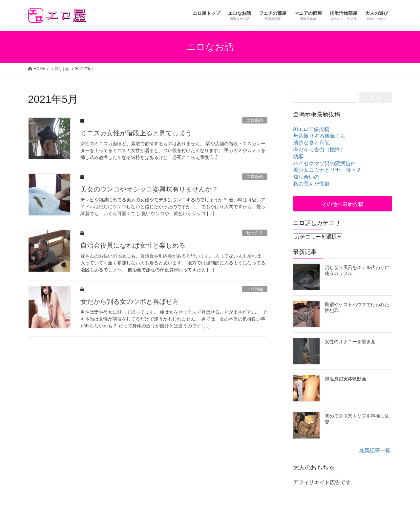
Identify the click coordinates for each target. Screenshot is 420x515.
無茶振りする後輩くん (319, 136)
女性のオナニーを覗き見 (350, 342)
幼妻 (298, 157)
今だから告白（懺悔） (319, 150)
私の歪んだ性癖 (311, 184)
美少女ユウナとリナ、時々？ (327, 170)
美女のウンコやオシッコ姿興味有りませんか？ (149, 189)
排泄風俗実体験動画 (346, 379)
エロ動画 (255, 120)
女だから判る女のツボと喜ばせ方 (130, 302)
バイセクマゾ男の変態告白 (325, 163)
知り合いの (306, 177)
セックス (255, 233)
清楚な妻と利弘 (311, 143)
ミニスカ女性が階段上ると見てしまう (136, 133)
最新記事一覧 (375, 450)
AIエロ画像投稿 (311, 129)
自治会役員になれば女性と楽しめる (133, 245)
